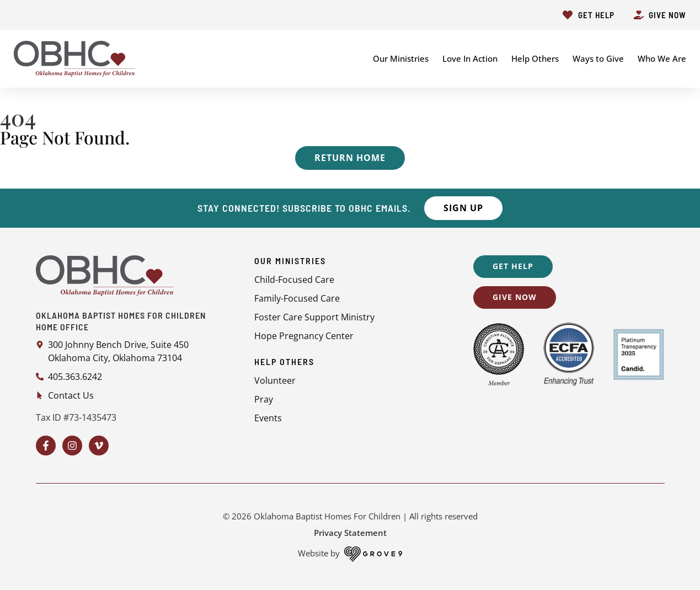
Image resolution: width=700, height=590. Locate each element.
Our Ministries (401, 58)
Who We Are (662, 58)
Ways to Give (598, 58)
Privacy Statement (350, 533)
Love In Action (470, 58)
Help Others (535, 58)
